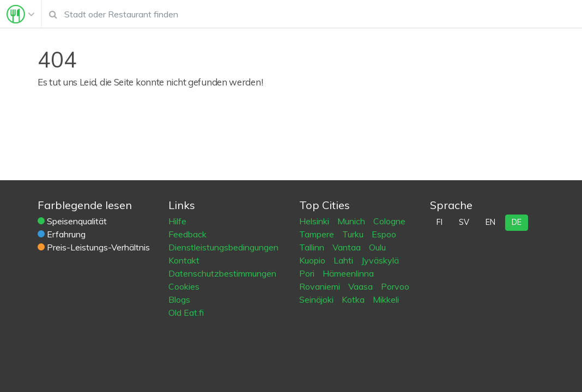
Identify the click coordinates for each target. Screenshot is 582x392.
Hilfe (177, 221)
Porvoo (395, 286)
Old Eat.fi (186, 313)
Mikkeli (386, 299)
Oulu (377, 247)
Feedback (187, 234)
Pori (308, 273)
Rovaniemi (321, 286)
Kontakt (184, 260)
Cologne (389, 221)
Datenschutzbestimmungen (222, 273)
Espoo (384, 234)
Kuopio (313, 260)
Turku (354, 234)
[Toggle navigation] (21, 14)
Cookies (184, 286)
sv (464, 222)
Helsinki (315, 221)
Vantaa (348, 247)
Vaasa (362, 286)
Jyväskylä (380, 260)
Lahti (344, 260)
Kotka (354, 299)
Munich (352, 221)
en (490, 222)
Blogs (179, 299)
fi (439, 222)
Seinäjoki (317, 299)
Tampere (318, 234)
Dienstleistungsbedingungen (223, 247)
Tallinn (313, 247)
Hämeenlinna (348, 273)
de (517, 222)
